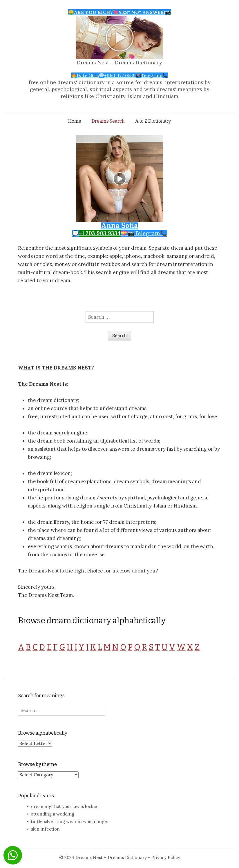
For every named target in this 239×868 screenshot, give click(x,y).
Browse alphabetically (42, 733)
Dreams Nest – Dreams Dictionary (119, 62)
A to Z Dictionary (153, 121)
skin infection (45, 829)
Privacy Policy (166, 857)
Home (75, 121)
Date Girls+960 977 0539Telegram (120, 75)
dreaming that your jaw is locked (65, 806)
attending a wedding (53, 814)
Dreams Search (108, 121)
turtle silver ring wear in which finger (70, 821)
